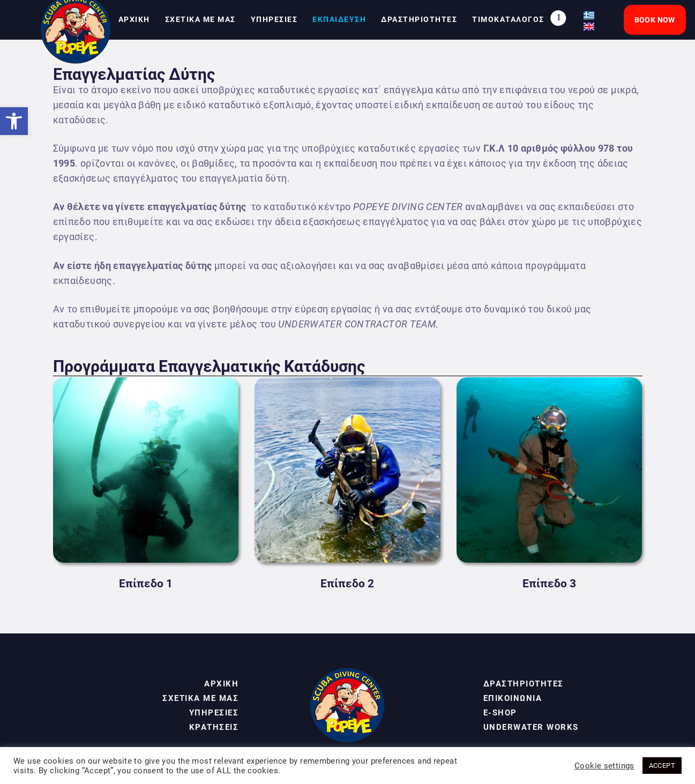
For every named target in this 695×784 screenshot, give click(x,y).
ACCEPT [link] (662, 766)
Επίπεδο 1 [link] (146, 584)
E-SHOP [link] (500, 713)
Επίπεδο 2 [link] (347, 584)
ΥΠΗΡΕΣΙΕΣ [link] (214, 713)
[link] (14, 121)
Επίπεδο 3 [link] (549, 584)
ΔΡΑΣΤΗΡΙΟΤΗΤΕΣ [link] (524, 684)
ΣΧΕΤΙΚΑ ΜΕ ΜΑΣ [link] (200, 698)
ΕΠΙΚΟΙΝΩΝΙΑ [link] (513, 698)
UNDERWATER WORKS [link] (531, 727)
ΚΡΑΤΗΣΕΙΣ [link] (214, 727)
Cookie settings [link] (604, 766)
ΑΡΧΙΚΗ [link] (221, 684)
